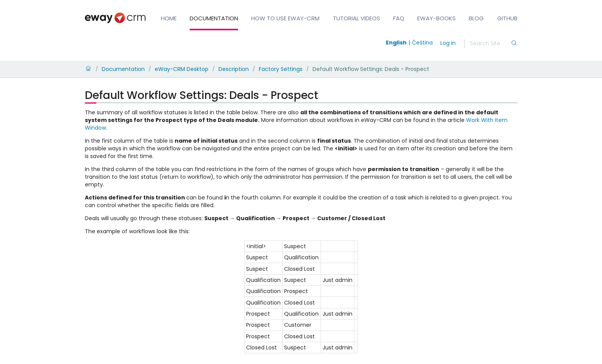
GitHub (507, 18)
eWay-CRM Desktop (182, 69)
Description (234, 69)
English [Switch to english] (396, 43)
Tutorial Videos (356, 18)
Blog (476, 18)
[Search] (490, 44)
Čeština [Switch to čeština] (422, 43)
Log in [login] (448, 43)
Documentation (214, 18)
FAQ (399, 18)
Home (169, 18)
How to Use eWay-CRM (285, 18)
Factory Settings (281, 69)
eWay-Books (437, 18)
